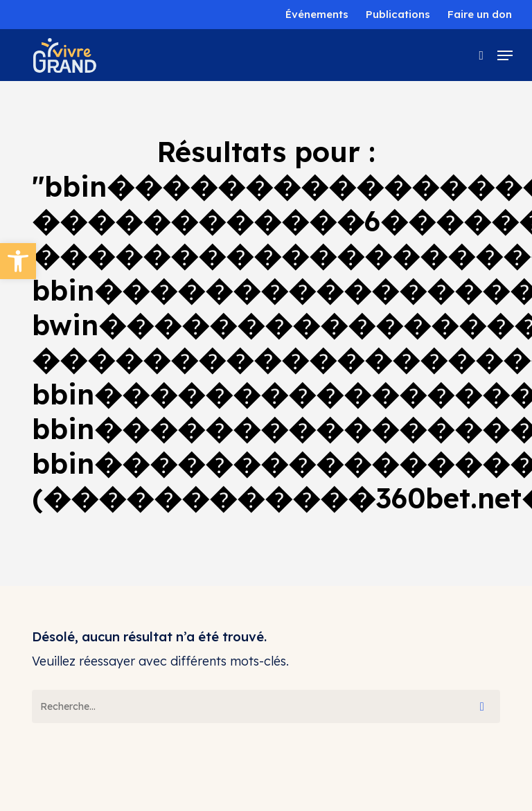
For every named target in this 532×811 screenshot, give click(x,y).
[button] (18, 261)
